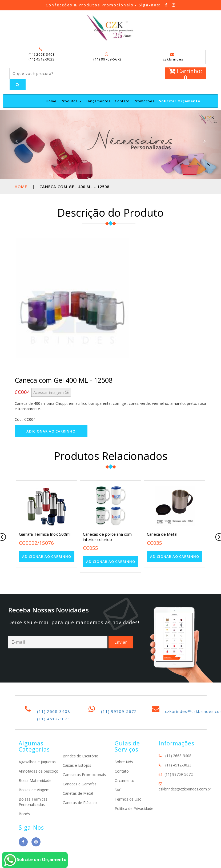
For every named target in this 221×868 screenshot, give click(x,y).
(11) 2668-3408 (42, 54)
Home (51, 101)
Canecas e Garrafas (80, 784)
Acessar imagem (51, 392)
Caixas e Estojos (77, 765)
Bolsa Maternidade (35, 780)
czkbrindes (173, 57)
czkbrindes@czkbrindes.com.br (185, 789)
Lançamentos (98, 101)
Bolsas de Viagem (34, 790)
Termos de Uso (128, 799)
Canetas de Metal (78, 793)
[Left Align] (18, 85)
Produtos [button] (71, 101)
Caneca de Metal (162, 534)
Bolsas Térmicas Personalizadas (33, 802)
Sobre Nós (124, 762)
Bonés (24, 814)
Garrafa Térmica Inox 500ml (45, 534)
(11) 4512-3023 (42, 59)
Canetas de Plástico (80, 803)
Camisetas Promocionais (84, 775)
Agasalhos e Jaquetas (37, 762)
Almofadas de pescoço (39, 771)
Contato (122, 101)
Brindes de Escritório (81, 756)
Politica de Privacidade (134, 808)
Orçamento (124, 780)
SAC (118, 790)
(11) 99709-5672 (107, 59)
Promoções (144, 101)
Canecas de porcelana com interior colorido (107, 537)
